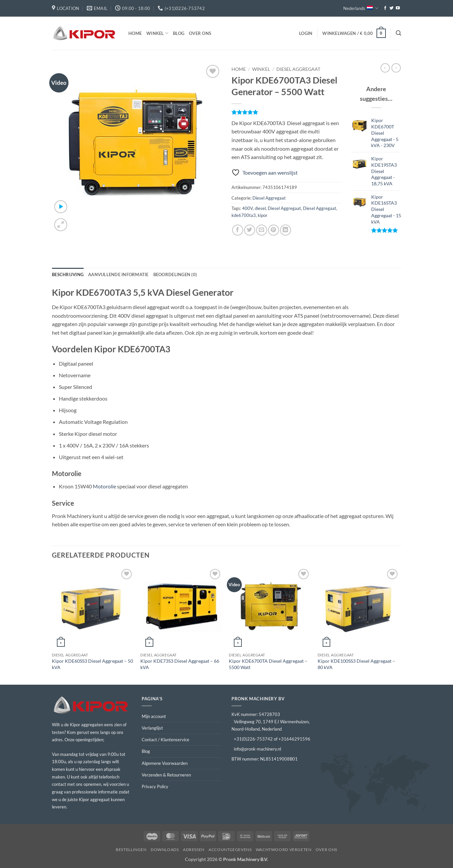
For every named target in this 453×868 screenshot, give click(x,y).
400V (247, 208)
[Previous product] (396, 68)
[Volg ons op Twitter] (391, 8)
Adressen (194, 850)
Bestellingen (131, 850)
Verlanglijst (152, 728)
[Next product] (385, 68)
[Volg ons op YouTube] (398, 8)
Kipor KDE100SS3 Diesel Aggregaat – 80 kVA (356, 664)
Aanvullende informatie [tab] (118, 274)
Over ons (200, 33)
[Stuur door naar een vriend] (262, 230)
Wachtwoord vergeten (284, 850)
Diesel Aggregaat (298, 69)
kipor (263, 215)
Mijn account (154, 716)
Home (135, 33)
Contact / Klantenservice (165, 740)
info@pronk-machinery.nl (257, 749)
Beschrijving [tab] (68, 274)
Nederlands (361, 8)
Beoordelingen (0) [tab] (175, 274)
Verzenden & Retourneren (166, 775)
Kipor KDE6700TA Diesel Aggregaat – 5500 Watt (268, 664)
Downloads (165, 850)
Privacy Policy (155, 786)
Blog (179, 33)
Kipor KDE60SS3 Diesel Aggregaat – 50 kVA (92, 664)
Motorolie (104, 486)
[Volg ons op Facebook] (385, 8)
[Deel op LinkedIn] (286, 230)
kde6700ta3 (244, 215)
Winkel (157, 33)
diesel (260, 208)
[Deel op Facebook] (238, 230)
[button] (306, 33)
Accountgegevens (230, 850)
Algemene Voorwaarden (165, 763)
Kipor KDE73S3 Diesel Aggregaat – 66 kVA (180, 664)
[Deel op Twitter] (250, 230)
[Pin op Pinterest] (274, 230)
